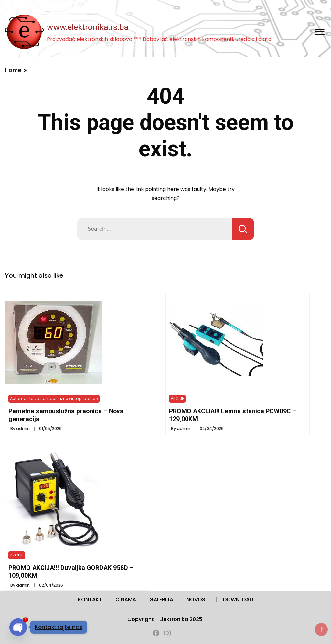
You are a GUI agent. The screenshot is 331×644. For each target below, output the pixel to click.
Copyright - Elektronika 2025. (165, 619)
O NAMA (126, 600)
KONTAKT (90, 600)
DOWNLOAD (238, 600)
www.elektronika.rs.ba (88, 27)
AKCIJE (177, 398)
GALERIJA (161, 600)
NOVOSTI (198, 600)
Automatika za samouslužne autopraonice (54, 398)
